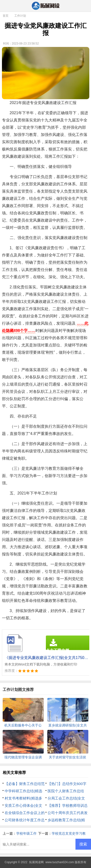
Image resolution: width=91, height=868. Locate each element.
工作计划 (20, 16)
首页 (6, 16)
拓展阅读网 (36, 862)
